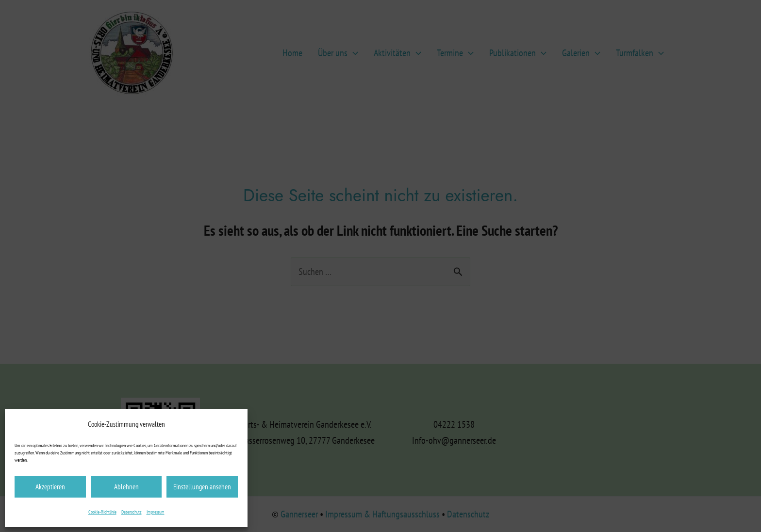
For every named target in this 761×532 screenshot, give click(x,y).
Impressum (156, 512)
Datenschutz (132, 512)
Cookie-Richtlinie (102, 512)
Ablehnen (126, 487)
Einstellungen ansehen (202, 487)
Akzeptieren (50, 487)
